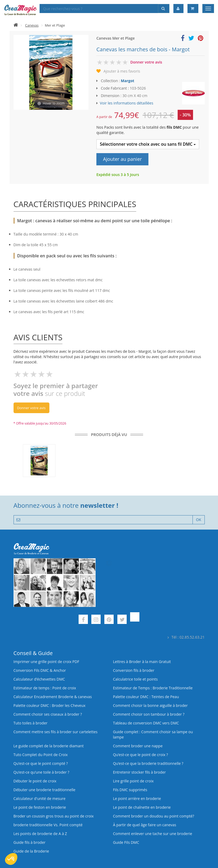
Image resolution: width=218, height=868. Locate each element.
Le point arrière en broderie (137, 798)
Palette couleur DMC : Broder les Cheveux (50, 705)
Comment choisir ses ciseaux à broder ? (48, 714)
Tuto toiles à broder (31, 723)
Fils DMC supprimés (130, 790)
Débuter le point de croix (35, 781)
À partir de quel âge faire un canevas (145, 825)
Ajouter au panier (122, 159)
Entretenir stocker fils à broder (140, 772)
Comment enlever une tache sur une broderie (153, 834)
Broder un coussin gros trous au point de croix (54, 816)
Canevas (32, 25)
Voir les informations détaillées (127, 103)
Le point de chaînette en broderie (142, 807)
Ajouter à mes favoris (122, 71)
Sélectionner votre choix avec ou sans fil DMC (148, 144)
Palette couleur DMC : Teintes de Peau (146, 697)
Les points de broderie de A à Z (40, 834)
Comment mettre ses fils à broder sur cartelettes (56, 732)
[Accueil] (16, 25)
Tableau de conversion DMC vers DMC (146, 723)
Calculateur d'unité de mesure (40, 798)
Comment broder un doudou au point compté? (154, 816)
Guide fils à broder (30, 842)
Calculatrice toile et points (135, 679)
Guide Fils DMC (126, 842)
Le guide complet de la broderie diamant (49, 746)
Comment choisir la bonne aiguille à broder (151, 705)
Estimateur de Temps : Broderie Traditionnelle (153, 688)
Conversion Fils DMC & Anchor (40, 670)
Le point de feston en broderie (40, 807)
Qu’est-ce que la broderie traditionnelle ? (148, 763)
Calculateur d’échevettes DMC (39, 679)
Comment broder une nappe (138, 746)
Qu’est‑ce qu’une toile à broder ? (41, 772)
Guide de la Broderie (31, 851)
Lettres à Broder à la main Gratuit (142, 662)
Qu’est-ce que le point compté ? (41, 763)
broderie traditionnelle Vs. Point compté (48, 825)
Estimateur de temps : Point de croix (45, 688)
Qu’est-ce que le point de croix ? (141, 755)
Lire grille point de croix (133, 781)
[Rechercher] (164, 9)
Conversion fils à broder (134, 670)
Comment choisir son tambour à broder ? (149, 714)
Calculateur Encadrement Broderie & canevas (53, 697)
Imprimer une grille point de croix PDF (46, 662)
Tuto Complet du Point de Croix (41, 755)
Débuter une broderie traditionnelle (44, 790)
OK (198, 520)
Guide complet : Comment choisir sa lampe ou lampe (153, 734)
